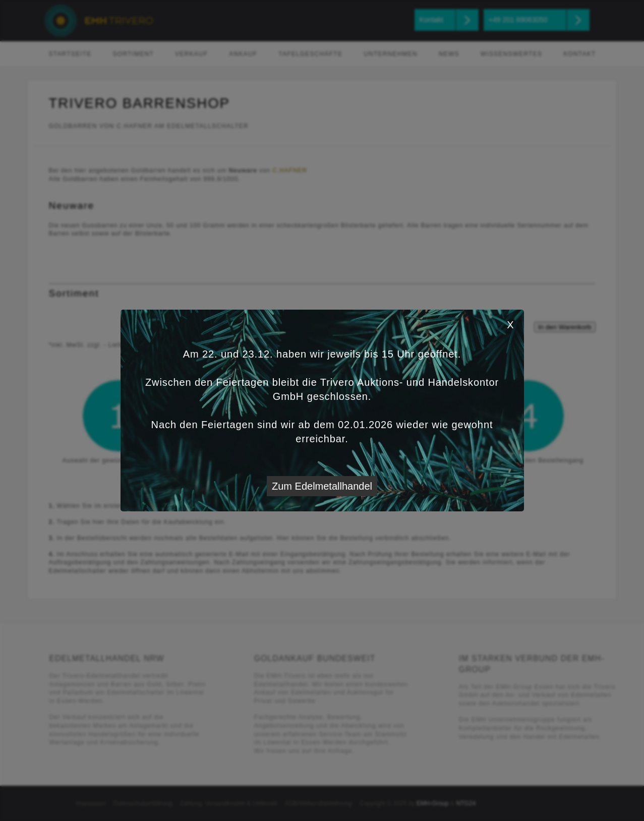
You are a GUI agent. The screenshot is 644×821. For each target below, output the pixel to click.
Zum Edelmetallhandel (322, 486)
